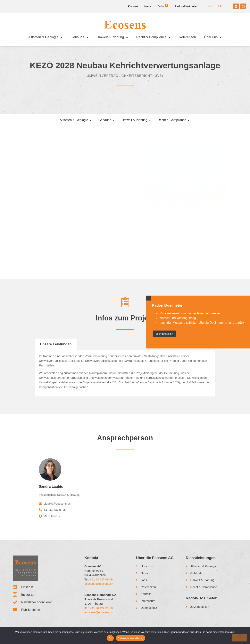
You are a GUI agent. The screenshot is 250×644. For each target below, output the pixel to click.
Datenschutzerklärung (131, 638)
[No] (239, 638)
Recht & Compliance (154, 37)
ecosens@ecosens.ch (99, 584)
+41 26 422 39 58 (101, 608)
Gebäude (80, 37)
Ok (110, 638)
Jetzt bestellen (164, 334)
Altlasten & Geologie (45, 37)
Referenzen (187, 37)
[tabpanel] (125, 373)
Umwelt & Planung (112, 37)
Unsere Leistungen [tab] (56, 344)
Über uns (213, 37)
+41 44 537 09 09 (101, 579)
